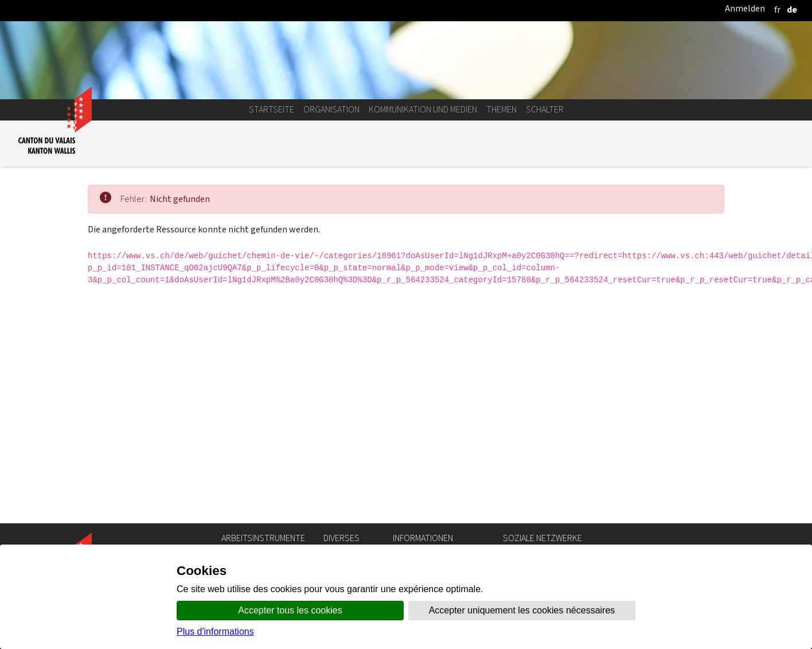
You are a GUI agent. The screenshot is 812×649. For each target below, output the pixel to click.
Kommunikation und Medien (423, 109)
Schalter (545, 109)
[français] (777, 9)
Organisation (331, 109)
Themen (501, 109)
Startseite (272, 109)
